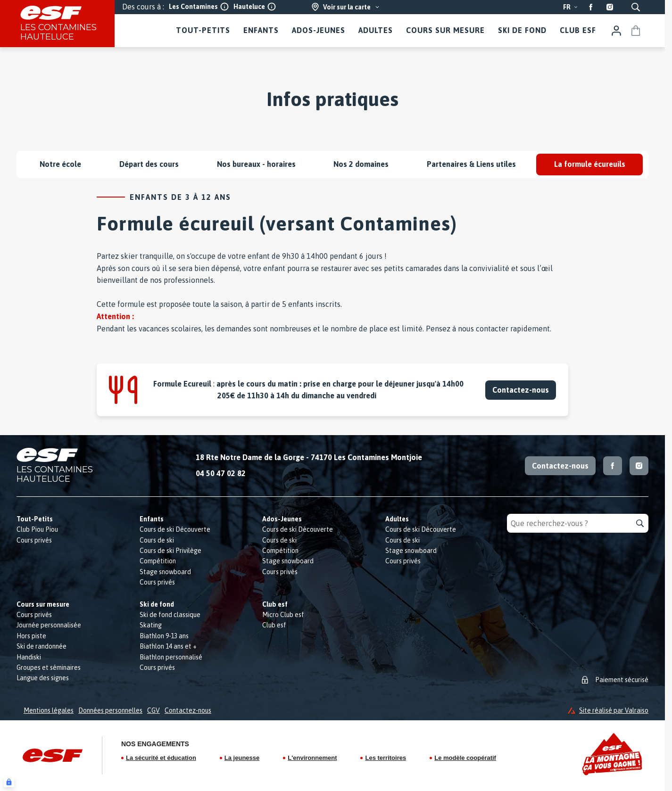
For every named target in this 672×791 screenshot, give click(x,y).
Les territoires (386, 758)
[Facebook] (591, 7)
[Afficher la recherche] (636, 7)
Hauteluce (255, 7)
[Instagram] (610, 7)
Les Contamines (199, 7)
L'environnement (312, 758)
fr (571, 7)
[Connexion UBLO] (9, 782)
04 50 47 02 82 (221, 473)
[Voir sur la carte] (346, 7)
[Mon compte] (616, 31)
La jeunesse (242, 758)
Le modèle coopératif (465, 758)
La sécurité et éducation (161, 758)
